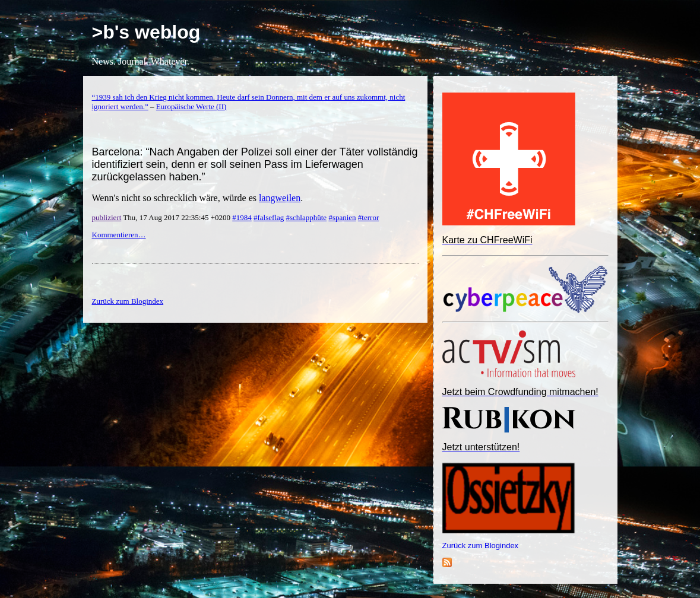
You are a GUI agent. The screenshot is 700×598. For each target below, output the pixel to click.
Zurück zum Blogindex (481, 545)
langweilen (280, 198)
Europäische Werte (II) (191, 106)
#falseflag (269, 217)
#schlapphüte (307, 217)
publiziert (107, 217)
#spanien (342, 217)
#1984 (242, 217)
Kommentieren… (119, 235)
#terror (368, 217)
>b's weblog (146, 32)
